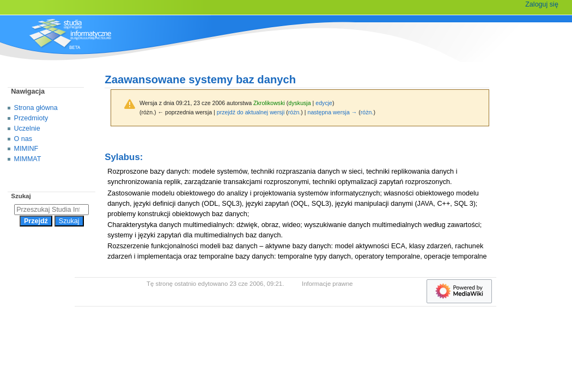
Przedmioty (31, 118)
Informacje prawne (327, 284)
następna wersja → (333, 112)
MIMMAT (28, 159)
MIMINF (26, 149)
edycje (324, 103)
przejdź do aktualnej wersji (251, 112)
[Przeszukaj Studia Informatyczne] (51, 210)
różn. (295, 112)
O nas (23, 139)
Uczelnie (27, 128)
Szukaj (21, 196)
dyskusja (299, 103)
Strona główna (36, 108)
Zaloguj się (542, 4)
